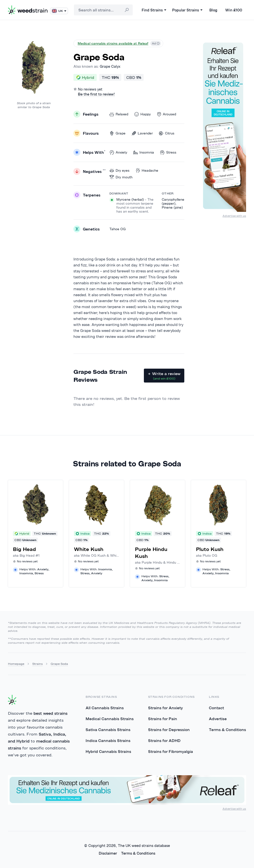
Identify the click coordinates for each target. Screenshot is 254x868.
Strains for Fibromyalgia (171, 751)
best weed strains (50, 713)
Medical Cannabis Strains (110, 719)
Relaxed (119, 114)
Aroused (166, 114)
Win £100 (234, 10)
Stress (168, 152)
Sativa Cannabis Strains (108, 730)
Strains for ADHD (164, 740)
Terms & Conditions (227, 730)
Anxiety (118, 152)
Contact (216, 708)
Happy (143, 114)
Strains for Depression (169, 730)
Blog (213, 10)
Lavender (142, 133)
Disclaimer (108, 853)
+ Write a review (164, 376)
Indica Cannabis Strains (108, 740)
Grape (117, 133)
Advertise (218, 719)
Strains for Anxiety (165, 708)
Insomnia (144, 152)
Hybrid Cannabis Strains (108, 751)
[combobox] (103, 10)
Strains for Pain (163, 719)
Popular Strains (187, 10)
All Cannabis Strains (105, 708)
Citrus (167, 133)
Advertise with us (234, 216)
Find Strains (154, 10)
